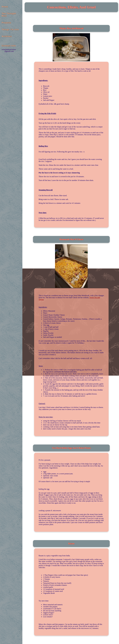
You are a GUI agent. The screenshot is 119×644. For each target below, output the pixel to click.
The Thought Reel (9, 15)
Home (5, 7)
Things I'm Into (10, 30)
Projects (6, 23)
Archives (7, 36)
